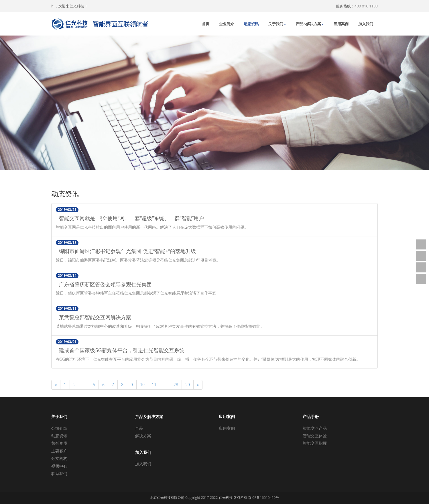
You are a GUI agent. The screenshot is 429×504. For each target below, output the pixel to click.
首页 (206, 24)
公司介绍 (59, 428)
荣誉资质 (59, 443)
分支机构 (59, 458)
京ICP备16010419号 (263, 498)
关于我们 (277, 24)
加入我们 (366, 24)
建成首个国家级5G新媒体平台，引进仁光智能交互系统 (120, 350)
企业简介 (227, 24)
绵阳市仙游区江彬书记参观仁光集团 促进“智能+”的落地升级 (126, 251)
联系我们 (59, 473)
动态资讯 (251, 24)
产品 (139, 428)
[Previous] (56, 385)
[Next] (198, 385)
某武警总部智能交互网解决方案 (94, 317)
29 (188, 385)
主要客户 (59, 451)
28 (176, 385)
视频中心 (59, 466)
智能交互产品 (315, 428)
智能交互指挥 (315, 443)
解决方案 (143, 436)
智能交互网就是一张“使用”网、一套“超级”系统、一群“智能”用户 (130, 218)
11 (154, 385)
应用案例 (341, 24)
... (84, 385)
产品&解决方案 (310, 24)
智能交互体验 (315, 436)
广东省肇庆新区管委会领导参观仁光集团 (104, 285)
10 (142, 385)
